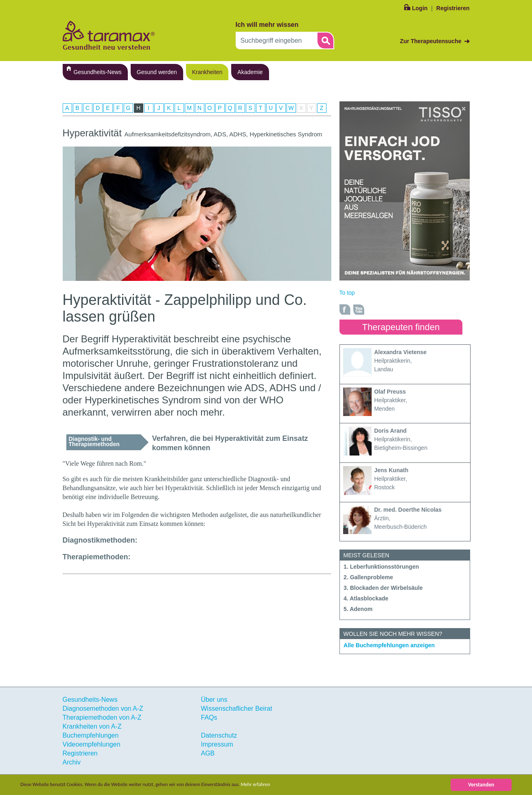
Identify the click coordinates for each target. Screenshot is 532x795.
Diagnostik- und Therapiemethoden (94, 441)
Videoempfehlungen (92, 744)
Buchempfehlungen (91, 735)
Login (420, 8)
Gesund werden (157, 72)
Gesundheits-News (98, 72)
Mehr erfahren (284, 785)
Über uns (214, 700)
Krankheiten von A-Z (92, 726)
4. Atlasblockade (366, 598)
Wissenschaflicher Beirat (237, 708)
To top (347, 293)
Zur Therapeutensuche (431, 41)
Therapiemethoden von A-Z (102, 717)
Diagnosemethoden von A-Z (103, 708)
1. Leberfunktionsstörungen (381, 567)
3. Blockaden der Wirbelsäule (383, 588)
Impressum (217, 744)
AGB (208, 753)
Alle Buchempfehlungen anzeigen (389, 645)
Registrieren (453, 8)
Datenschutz (219, 735)
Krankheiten (207, 72)
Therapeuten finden (401, 327)
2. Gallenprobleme (368, 577)
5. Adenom (358, 609)
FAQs (209, 717)
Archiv (72, 762)
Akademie (250, 72)
